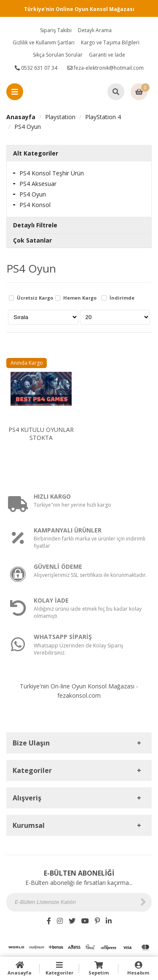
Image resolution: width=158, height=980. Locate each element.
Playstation (60, 117)
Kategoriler (59, 968)
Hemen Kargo (80, 298)
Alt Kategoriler (36, 153)
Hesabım (138, 968)
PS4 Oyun (28, 127)
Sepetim (99, 968)
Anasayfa (21, 117)
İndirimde (122, 298)
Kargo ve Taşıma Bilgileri (110, 42)
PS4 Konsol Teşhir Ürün (52, 173)
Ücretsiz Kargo (35, 298)
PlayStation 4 (103, 117)
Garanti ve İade (107, 55)
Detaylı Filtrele (35, 225)
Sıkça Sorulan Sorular (58, 55)
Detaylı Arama (95, 30)
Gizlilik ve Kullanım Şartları (44, 42)
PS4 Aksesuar (38, 184)
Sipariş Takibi (56, 30)
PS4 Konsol (35, 205)
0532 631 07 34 (36, 68)
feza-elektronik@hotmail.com (106, 68)
